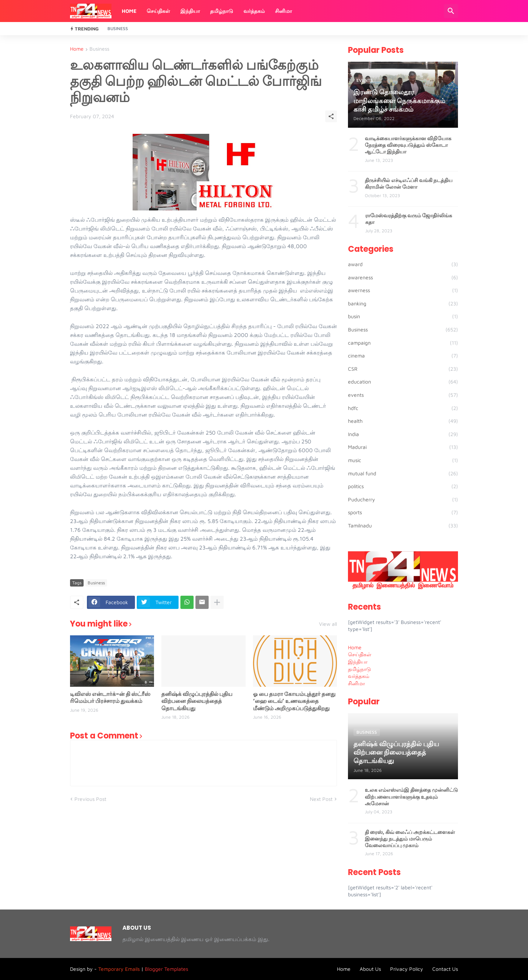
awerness (403, 290)
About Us (370, 969)
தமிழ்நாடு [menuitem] (360, 669)
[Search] (451, 11)
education (403, 382)
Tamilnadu (403, 526)
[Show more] (217, 602)
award (403, 264)
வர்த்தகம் (254, 11)
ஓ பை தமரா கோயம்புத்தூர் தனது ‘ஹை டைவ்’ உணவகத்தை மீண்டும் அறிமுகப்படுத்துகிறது (294, 701)
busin (403, 316)
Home (129, 11)
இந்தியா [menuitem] (358, 662)
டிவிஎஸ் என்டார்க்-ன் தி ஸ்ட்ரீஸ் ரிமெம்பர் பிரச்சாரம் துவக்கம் (110, 698)
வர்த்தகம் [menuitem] (359, 676)
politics (403, 486)
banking (403, 304)
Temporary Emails (119, 969)
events (403, 395)
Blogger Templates (166, 969)
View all (328, 624)
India (403, 434)
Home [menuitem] (355, 647)
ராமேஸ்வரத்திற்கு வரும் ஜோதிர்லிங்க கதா (409, 219)
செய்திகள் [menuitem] (360, 654)
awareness (403, 277)
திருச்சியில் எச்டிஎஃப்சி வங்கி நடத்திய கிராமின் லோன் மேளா (409, 184)
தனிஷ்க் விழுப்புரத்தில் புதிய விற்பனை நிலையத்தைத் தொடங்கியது (197, 701)
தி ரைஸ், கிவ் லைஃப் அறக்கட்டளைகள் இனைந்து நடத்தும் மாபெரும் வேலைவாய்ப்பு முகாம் (410, 839)
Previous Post (90, 799)
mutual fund (403, 473)
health (403, 421)
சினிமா (283, 11)
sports (403, 512)
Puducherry (403, 500)
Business (118, 28)
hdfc (403, 408)
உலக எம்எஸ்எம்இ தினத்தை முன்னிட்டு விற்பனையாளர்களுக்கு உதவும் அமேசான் (411, 797)
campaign (403, 343)
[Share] (331, 116)
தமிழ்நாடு (222, 11)
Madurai (403, 447)
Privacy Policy (407, 969)
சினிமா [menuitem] (356, 683)
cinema (403, 356)
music (403, 460)
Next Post (321, 799)
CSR (403, 369)
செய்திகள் (158, 11)
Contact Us (445, 969)
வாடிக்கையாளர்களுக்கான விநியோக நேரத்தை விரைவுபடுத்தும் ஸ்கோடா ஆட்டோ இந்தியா (408, 145)
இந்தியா (190, 11)
